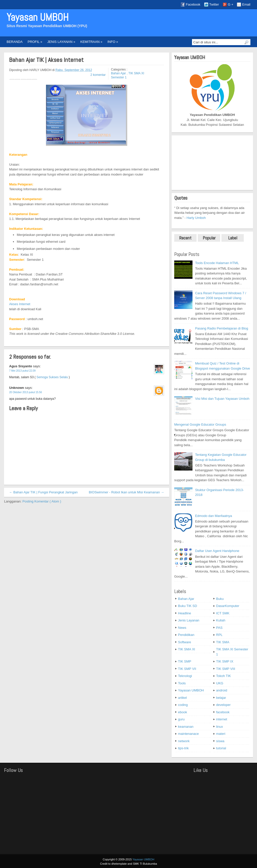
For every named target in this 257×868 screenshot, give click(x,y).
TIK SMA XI (187, 649)
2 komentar (98, 75)
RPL (219, 635)
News (182, 628)
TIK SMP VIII (226, 669)
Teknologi (185, 676)
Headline (184, 613)
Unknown (17, 388)
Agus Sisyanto (21, 366)
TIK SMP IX (225, 661)
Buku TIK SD (188, 606)
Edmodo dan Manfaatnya (213, 516)
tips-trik (183, 748)
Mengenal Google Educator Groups (200, 424)
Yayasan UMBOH (38, 17)
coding (183, 705)
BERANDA (15, 42)
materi (221, 734)
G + (230, 4)
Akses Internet (20, 304)
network (184, 741)
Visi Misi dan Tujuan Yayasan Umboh (222, 399)
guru (181, 719)
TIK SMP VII (187, 669)
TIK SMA (223, 642)
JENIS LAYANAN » (61, 42)
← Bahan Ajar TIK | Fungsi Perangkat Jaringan (43, 492)
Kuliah (221, 620)
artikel (182, 698)
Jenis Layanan (189, 620)
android (222, 690)
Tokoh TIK (223, 676)
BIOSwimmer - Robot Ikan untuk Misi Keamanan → (126, 492)
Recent (185, 238)
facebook (223, 712)
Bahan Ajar (119, 73)
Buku (220, 599)
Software (184, 642)
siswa (220, 741)
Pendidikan (186, 635)
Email (246, 4)
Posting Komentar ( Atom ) (42, 501)
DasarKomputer (228, 606)
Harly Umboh (196, 218)
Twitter (214, 4)
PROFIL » (35, 42)
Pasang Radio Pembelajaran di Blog (222, 328)
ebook (182, 712)
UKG (220, 683)
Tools (182, 683)
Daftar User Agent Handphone (217, 551)
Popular (209, 238)
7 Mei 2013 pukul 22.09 (22, 371)
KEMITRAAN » (91, 42)
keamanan (186, 727)
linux (220, 727)
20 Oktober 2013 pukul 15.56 (26, 392)
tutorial (221, 748)
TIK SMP (185, 661)
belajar (221, 698)
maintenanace (188, 734)
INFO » (113, 42)
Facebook (193, 4)
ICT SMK (223, 613)
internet (222, 719)
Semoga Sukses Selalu (52, 377)
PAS (219, 628)
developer (223, 705)
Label (233, 238)
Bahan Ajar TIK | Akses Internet (46, 60)
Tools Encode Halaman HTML (217, 263)
